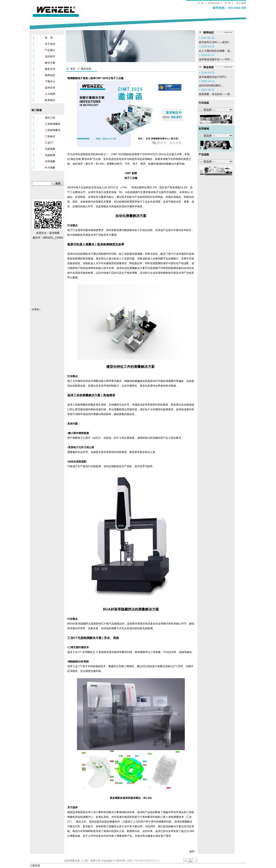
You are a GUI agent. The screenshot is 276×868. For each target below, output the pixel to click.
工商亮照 (35, 866)
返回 (192, 851)
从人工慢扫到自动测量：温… (216, 51)
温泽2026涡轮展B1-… (211, 86)
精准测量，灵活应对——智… (216, 94)
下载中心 (50, 81)
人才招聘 (50, 94)
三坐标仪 (50, 136)
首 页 (49, 38)
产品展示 (50, 50)
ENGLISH (214, 3)
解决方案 (50, 63)
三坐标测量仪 (53, 130)
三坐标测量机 (53, 124)
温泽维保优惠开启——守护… (216, 59)
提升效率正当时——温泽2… (215, 42)
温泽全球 (50, 88)
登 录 (227, 3)
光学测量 (50, 161)
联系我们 (50, 100)
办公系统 (241, 3)
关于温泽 (50, 44)
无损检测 (50, 155)
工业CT (49, 143)
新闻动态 (50, 75)
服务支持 (50, 69)
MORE (227, 32)
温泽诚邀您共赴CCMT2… (214, 77)
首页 (73, 69)
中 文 (201, 3)
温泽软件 (50, 56)
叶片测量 (50, 168)
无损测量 (50, 149)
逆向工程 (50, 118)
